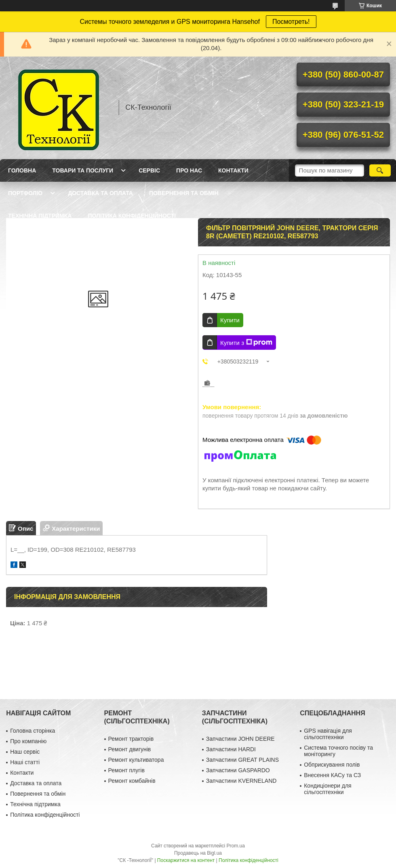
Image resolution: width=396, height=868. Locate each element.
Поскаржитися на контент (186, 860)
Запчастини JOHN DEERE (240, 739)
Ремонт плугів (126, 770)
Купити (230, 320)
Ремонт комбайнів (132, 781)
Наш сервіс (25, 752)
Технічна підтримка (40, 216)
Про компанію (28, 741)
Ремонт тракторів (131, 739)
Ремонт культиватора (136, 760)
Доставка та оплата (100, 193)
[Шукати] (380, 170)
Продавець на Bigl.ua (198, 853)
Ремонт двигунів (130, 749)
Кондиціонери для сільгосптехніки (328, 789)
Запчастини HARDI (231, 749)
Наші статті (25, 762)
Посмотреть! (291, 22)
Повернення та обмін (184, 193)
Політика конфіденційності (132, 216)
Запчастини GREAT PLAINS (242, 760)
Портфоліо (25, 193)
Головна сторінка (33, 731)
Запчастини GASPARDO (238, 770)
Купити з (246, 343)
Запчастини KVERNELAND (241, 781)
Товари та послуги (83, 170)
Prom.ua (236, 846)
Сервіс (149, 170)
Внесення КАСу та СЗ (332, 775)
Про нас (189, 170)
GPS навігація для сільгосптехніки (328, 734)
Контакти (233, 170)
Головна (22, 170)
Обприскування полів (332, 765)
